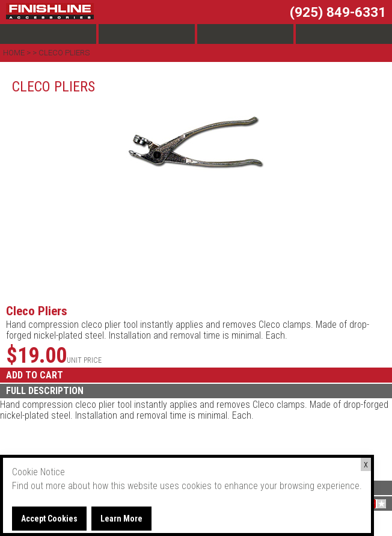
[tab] (196, 391)
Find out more (39, 486)
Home (15, 53)
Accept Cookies (49, 519)
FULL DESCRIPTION (45, 391)
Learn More (121, 519)
